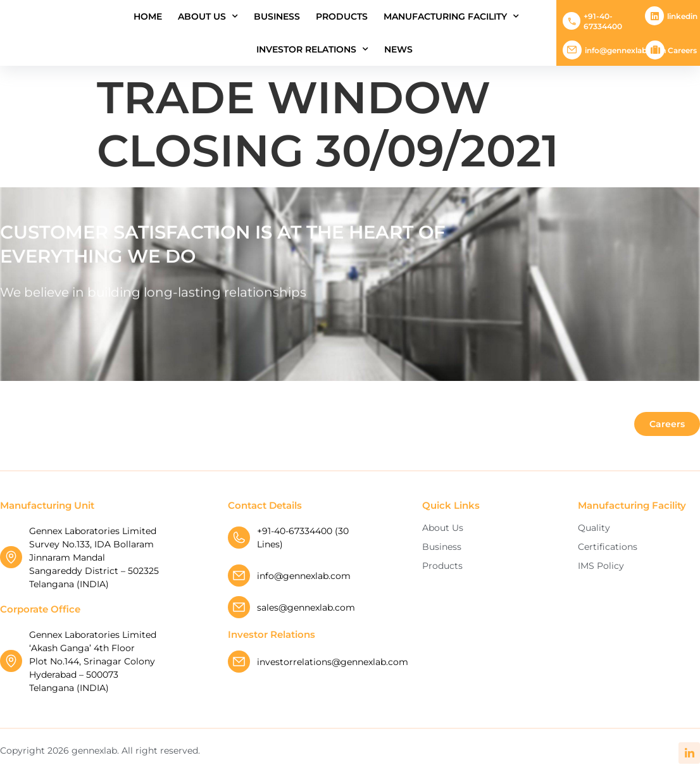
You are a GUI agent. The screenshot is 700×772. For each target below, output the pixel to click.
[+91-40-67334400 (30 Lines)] (239, 538)
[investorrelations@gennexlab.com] (239, 662)
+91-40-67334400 (603, 21)
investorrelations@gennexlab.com (333, 662)
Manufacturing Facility (451, 16)
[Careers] (655, 50)
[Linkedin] (654, 16)
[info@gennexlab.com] (572, 50)
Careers (682, 50)
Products (342, 16)
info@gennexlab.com (626, 50)
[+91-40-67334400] (572, 21)
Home (148, 16)
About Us (208, 16)
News (398, 49)
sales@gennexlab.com (306, 607)
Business (277, 16)
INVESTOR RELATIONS (312, 49)
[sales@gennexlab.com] (239, 607)
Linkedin (682, 16)
